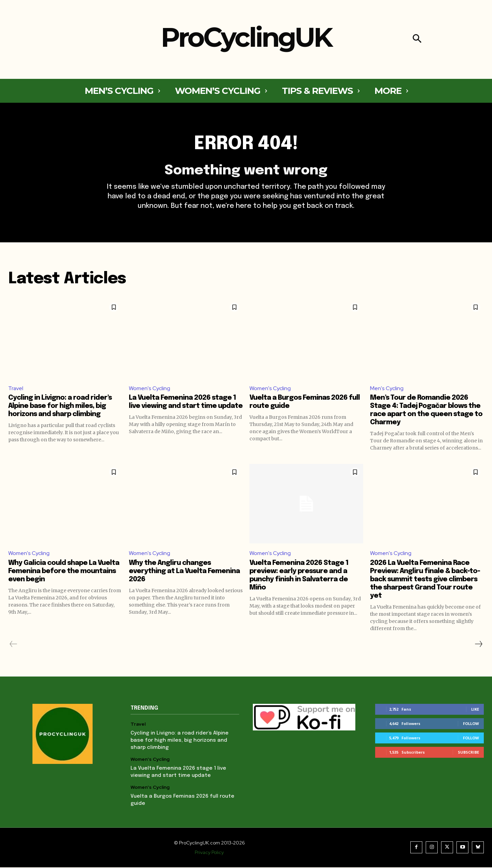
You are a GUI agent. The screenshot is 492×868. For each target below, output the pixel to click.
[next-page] (478, 645)
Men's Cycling (387, 389)
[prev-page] (13, 645)
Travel (16, 389)
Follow (471, 724)
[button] (417, 39)
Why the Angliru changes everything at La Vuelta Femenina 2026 (184, 572)
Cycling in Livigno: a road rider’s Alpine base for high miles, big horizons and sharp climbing (60, 407)
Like (475, 710)
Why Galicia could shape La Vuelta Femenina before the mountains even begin (64, 572)
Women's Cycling (149, 389)
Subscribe (468, 753)
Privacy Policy (209, 853)
